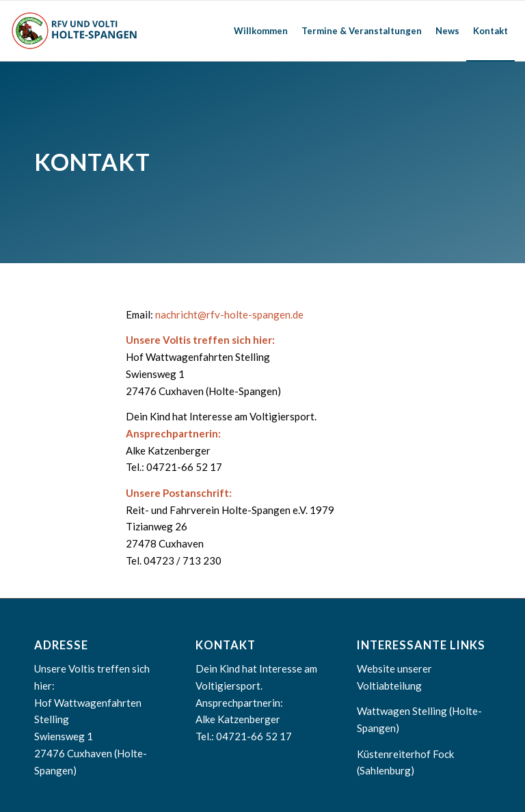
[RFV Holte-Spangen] (76, 31)
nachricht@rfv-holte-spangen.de (229, 314)
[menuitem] (261, 31)
